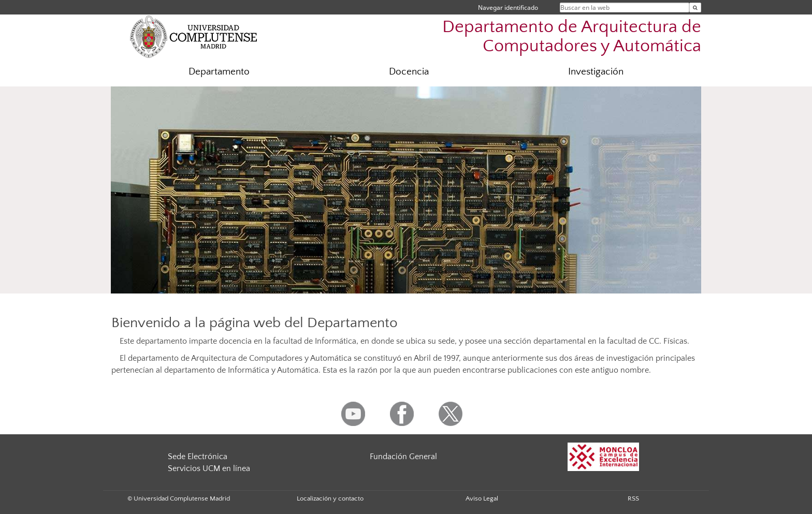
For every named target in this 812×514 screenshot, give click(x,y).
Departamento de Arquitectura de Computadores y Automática (572, 37)
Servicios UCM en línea (209, 468)
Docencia (409, 72)
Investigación (596, 72)
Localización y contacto (330, 498)
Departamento (219, 72)
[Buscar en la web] (695, 8)
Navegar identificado (508, 8)
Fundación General (403, 457)
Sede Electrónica (198, 457)
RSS (633, 498)
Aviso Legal (482, 498)
